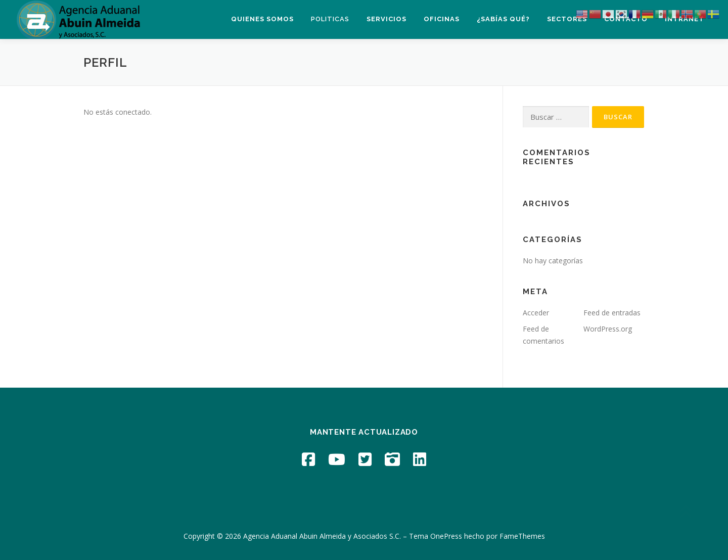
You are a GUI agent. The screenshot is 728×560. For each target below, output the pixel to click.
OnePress (446, 536)
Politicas (330, 19)
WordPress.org (608, 329)
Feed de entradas (612, 313)
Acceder (536, 313)
